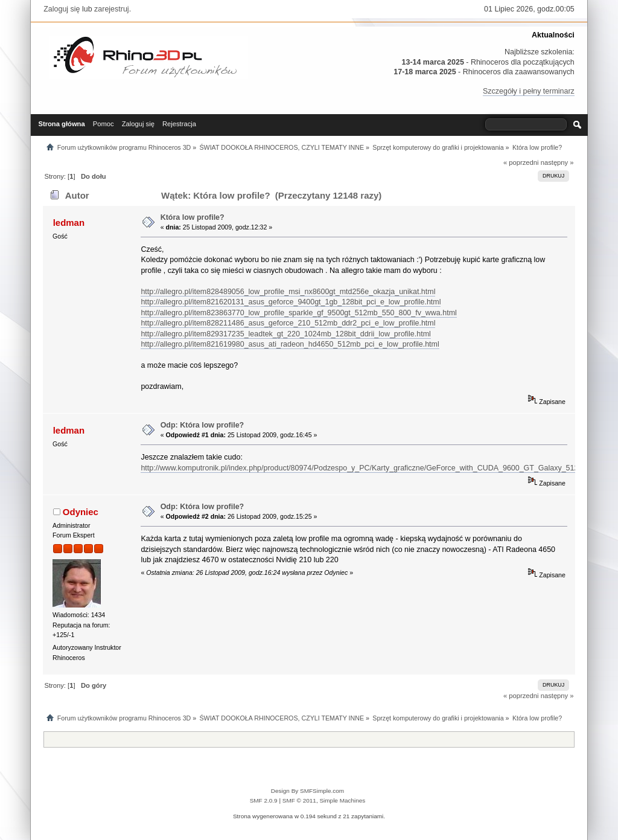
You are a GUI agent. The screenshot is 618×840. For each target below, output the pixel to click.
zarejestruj (112, 9)
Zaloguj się (62, 9)
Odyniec (81, 512)
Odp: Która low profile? (202, 425)
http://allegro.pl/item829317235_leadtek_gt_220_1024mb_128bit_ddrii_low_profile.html (285, 334)
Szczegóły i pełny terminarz (529, 91)
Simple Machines (342, 800)
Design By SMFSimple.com (307, 791)
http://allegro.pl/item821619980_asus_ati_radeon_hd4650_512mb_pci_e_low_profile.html (290, 344)
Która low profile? (193, 217)
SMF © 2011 (299, 800)
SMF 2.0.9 (264, 800)
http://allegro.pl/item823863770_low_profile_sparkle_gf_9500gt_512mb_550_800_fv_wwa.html (298, 313)
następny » (557, 162)
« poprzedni (521, 162)
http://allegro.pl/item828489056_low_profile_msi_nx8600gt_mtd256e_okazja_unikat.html (288, 292)
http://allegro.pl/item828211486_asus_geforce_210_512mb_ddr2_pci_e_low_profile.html (288, 323)
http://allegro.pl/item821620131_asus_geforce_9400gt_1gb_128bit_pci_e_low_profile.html (291, 302)
